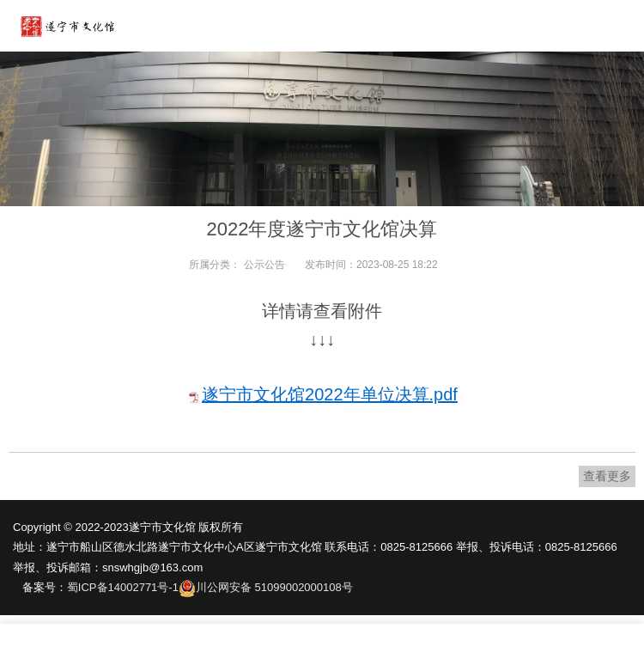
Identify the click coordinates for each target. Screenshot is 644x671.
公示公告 (264, 265)
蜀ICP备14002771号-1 (123, 587)
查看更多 (607, 476)
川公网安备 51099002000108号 (274, 587)
